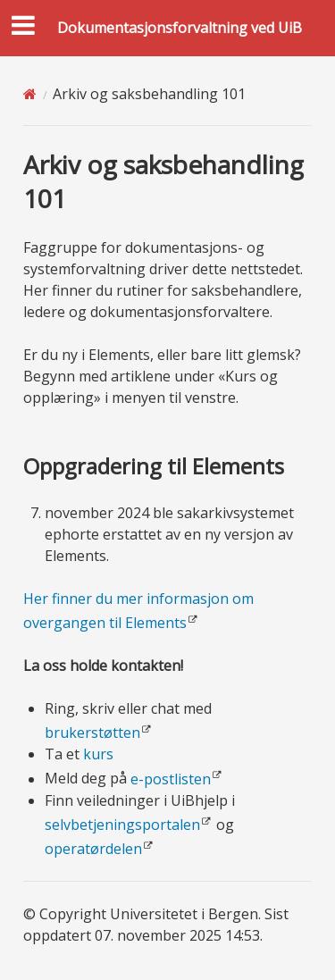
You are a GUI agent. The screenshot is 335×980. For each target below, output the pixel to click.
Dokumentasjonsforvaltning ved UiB (180, 28)
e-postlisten (171, 779)
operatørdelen (93, 849)
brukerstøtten (92, 733)
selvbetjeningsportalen (122, 825)
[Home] (30, 94)
